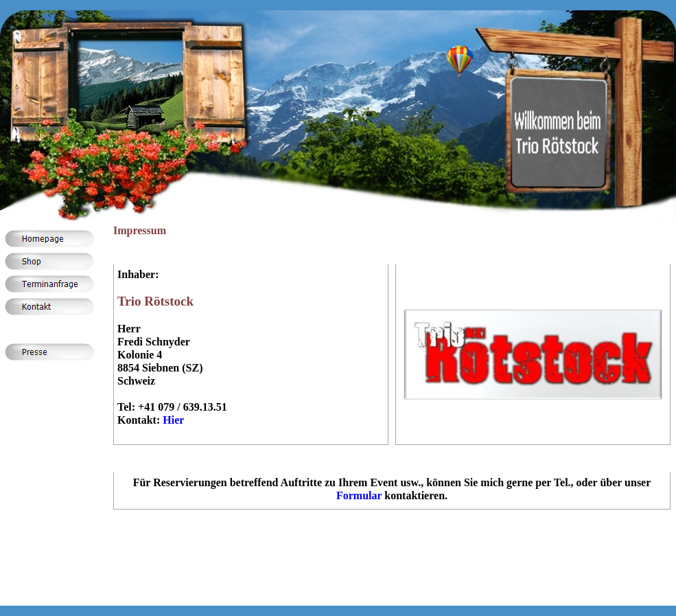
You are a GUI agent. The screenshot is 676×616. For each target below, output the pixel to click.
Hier (173, 420)
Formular (359, 495)
